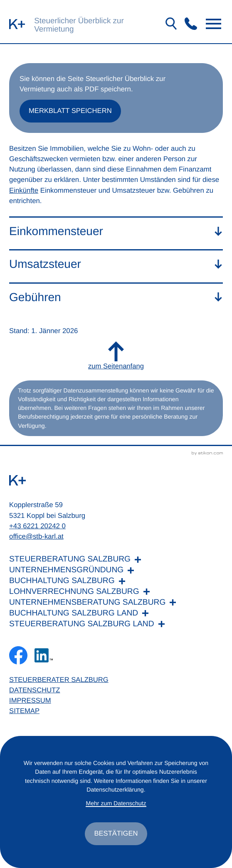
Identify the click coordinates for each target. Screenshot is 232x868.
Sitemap (25, 713)
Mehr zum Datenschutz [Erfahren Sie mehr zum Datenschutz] (116, 803)
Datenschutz (35, 692)
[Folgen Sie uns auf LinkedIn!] (44, 657)
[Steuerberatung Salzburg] (116, 562)
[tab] (116, 232)
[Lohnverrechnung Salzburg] (116, 593)
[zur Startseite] (17, 24)
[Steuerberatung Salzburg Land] (116, 626)
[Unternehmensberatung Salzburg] (116, 604)
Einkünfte (24, 191)
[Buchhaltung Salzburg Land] (116, 615)
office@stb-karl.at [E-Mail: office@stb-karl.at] (36, 538)
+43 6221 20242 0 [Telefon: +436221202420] (37, 528)
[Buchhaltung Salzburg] (116, 583)
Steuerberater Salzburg (59, 682)
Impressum (30, 703)
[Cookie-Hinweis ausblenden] (116, 834)
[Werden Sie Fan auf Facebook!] (18, 657)
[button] (191, 24)
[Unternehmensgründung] (116, 572)
